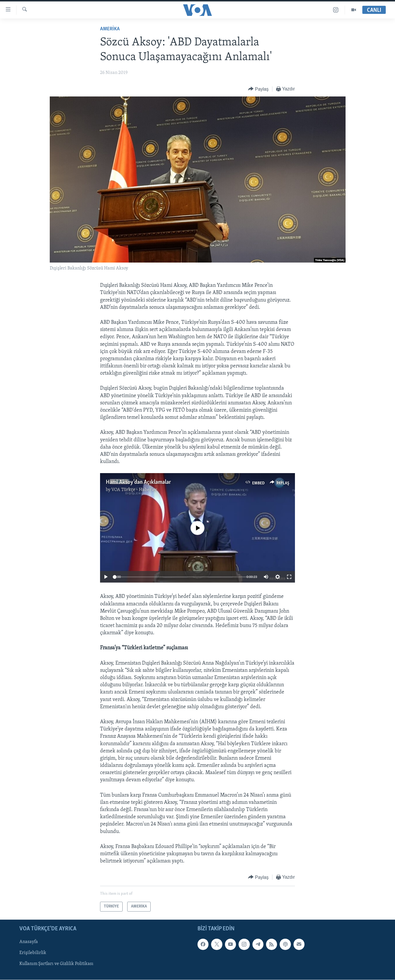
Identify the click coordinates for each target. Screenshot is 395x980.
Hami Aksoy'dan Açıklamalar (138, 482)
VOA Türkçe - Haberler (134, 490)
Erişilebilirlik (33, 953)
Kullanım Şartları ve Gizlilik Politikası (56, 964)
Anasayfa (29, 942)
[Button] (258, 89)
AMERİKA (110, 29)
